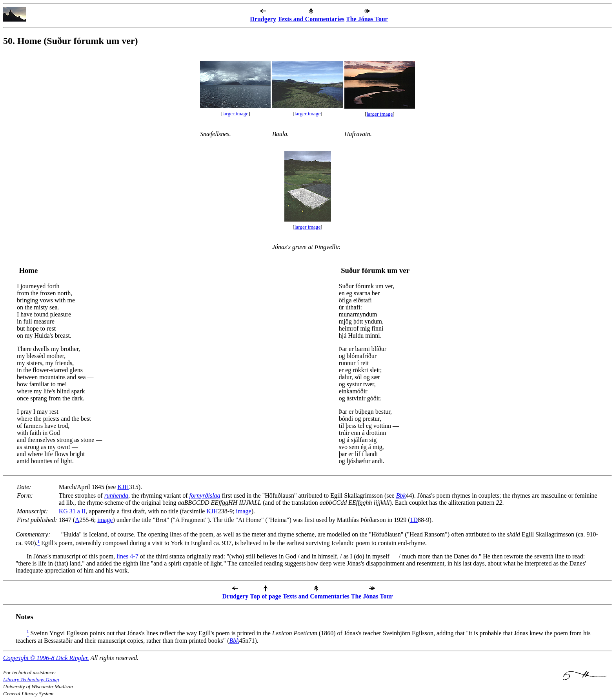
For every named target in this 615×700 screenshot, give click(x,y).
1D (414, 520)
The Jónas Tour (367, 19)
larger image (236, 114)
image (244, 511)
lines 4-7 (127, 556)
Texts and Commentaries (311, 19)
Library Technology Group (31, 679)
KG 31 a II (72, 511)
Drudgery (263, 19)
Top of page (265, 596)
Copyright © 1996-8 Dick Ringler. (46, 658)
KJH (123, 487)
